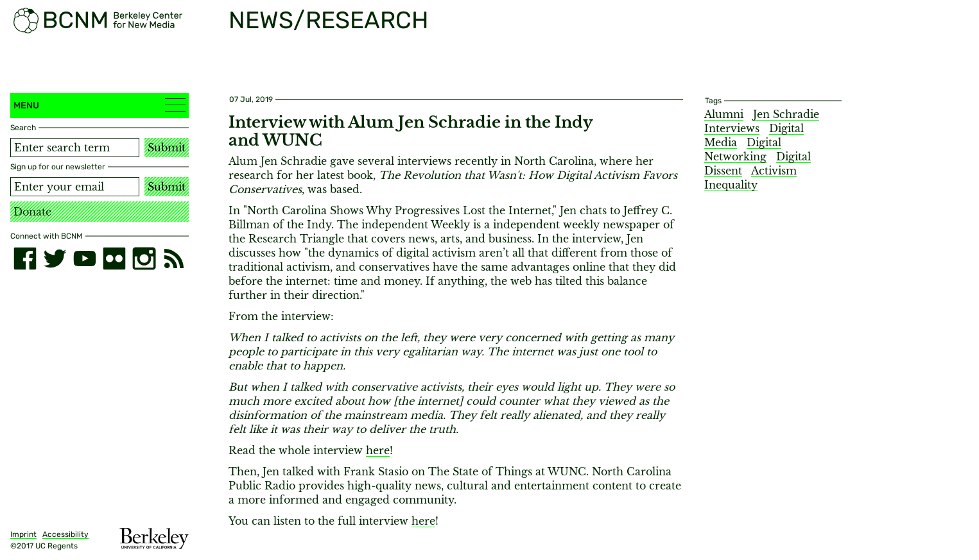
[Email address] (75, 187)
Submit (167, 148)
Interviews (732, 128)
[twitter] (55, 259)
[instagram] (144, 259)
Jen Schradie (786, 114)
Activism (774, 171)
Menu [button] (100, 105)
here (378, 450)
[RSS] (174, 259)
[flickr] (114, 259)
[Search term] (75, 148)
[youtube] (85, 259)
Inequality (731, 185)
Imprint (23, 534)
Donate (32, 212)
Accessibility (65, 534)
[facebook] (25, 259)
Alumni (724, 114)
